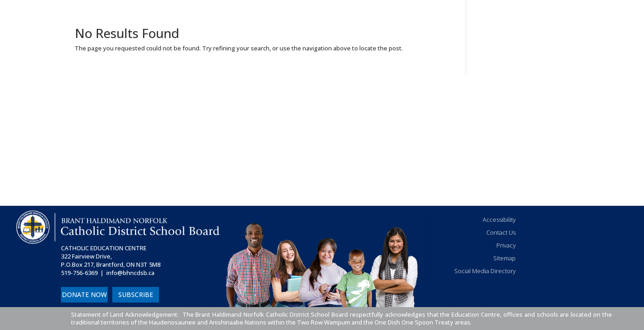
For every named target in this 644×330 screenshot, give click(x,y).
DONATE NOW (84, 294)
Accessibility (499, 220)
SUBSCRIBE (136, 294)
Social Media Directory (485, 271)
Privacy (506, 245)
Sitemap (504, 258)
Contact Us (501, 232)
